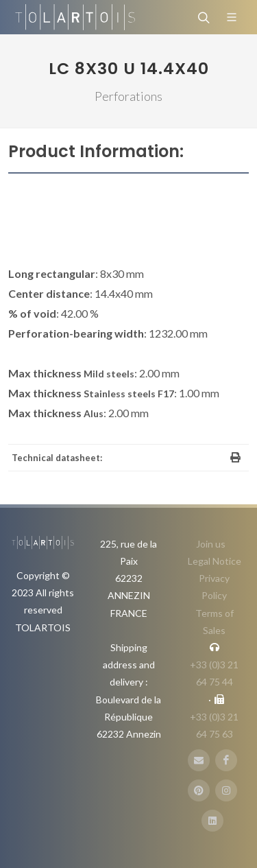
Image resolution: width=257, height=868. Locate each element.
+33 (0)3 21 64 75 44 (214, 673)
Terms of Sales (215, 622)
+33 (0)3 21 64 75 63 (214, 725)
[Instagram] (226, 790)
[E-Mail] (199, 760)
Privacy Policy (214, 587)
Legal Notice (215, 561)
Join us (211, 544)
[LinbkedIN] (212, 821)
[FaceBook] (226, 760)
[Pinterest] (199, 790)
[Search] (202, 17)
